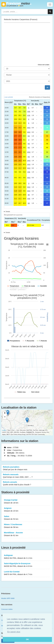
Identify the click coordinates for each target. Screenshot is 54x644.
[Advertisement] (27, 43)
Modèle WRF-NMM (8, 598)
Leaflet (4, 430)
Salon (27, 518)
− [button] (5, 417)
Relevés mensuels (27, 476)
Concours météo (7, 609)
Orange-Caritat (27, 501)
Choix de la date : (44, 65)
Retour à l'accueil (16, 4)
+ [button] (5, 413)
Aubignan (27, 557)
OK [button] (27, 639)
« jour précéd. (9, 97)
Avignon (27, 510)
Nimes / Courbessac (27, 526)
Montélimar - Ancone (27, 534)
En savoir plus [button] (14, 632)
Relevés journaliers (27, 468)
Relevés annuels (27, 483)
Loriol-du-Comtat (27, 573)
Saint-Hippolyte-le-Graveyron (27, 565)
